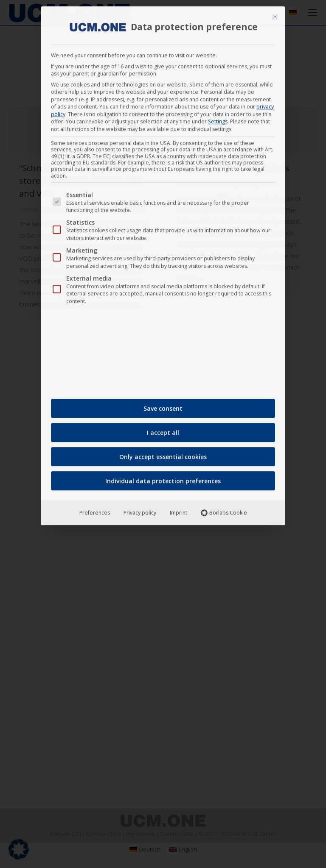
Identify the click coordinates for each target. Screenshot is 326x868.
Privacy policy (140, 509)
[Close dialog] (275, 13)
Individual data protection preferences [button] (163, 477)
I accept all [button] (163, 429)
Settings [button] (218, 118)
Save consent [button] (163, 405)
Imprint (178, 509)
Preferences (95, 509)
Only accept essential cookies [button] (163, 453)
